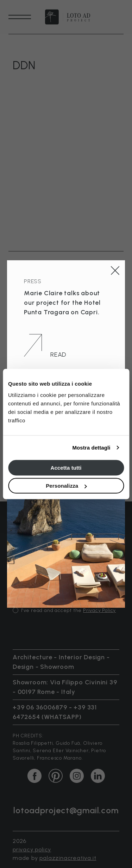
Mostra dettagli (91, 448)
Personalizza (66, 486)
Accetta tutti (66, 467)
